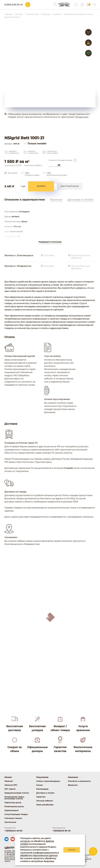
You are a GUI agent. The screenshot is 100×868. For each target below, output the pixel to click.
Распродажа (42, 789)
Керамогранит (12, 810)
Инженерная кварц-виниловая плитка (14, 798)
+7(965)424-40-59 (13, 831)
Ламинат (9, 781)
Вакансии (73, 785)
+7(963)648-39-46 (61, 831)
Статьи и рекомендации (48, 781)
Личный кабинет (45, 801)
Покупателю (42, 777)
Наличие (56, 201)
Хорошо (72, 850)
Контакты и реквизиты (79, 781)
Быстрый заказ (70, 187)
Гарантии (41, 797)
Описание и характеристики (25, 201)
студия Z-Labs (87, 860)
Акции (39, 785)
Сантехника (10, 822)
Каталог (8, 777)
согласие (25, 841)
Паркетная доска (13, 803)
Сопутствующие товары (16, 814)
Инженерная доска (14, 806)
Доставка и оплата (80, 201)
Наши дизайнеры (45, 805)
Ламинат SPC (11, 785)
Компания (73, 777)
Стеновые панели (13, 818)
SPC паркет (10, 789)
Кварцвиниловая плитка (17, 793)
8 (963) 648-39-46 (31, 5)
